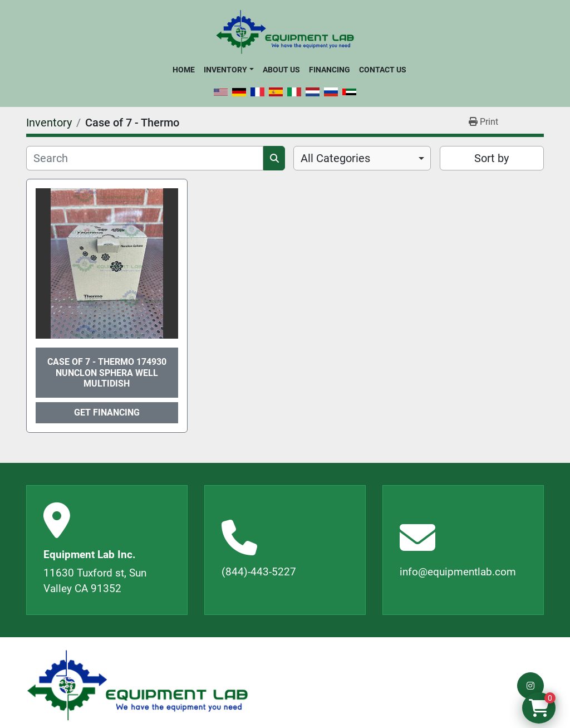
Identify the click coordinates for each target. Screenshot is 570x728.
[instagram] (530, 686)
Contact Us (383, 70)
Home (184, 70)
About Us (281, 70)
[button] (229, 70)
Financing (330, 70)
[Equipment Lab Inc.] (137, 685)
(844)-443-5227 (259, 572)
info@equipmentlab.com (458, 572)
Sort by (492, 158)
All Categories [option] (335, 158)
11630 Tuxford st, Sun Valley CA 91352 (95, 581)
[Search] (145, 158)
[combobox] (362, 158)
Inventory (225, 70)
